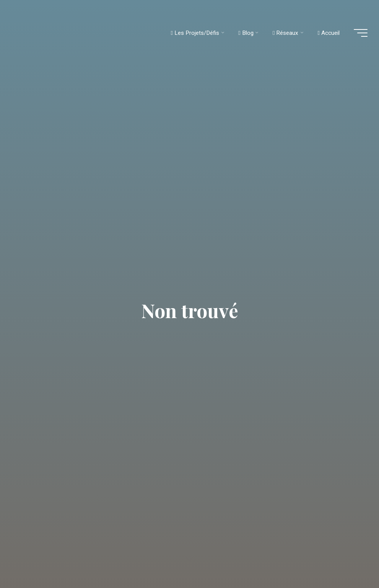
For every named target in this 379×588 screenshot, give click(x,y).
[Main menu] (361, 33)
